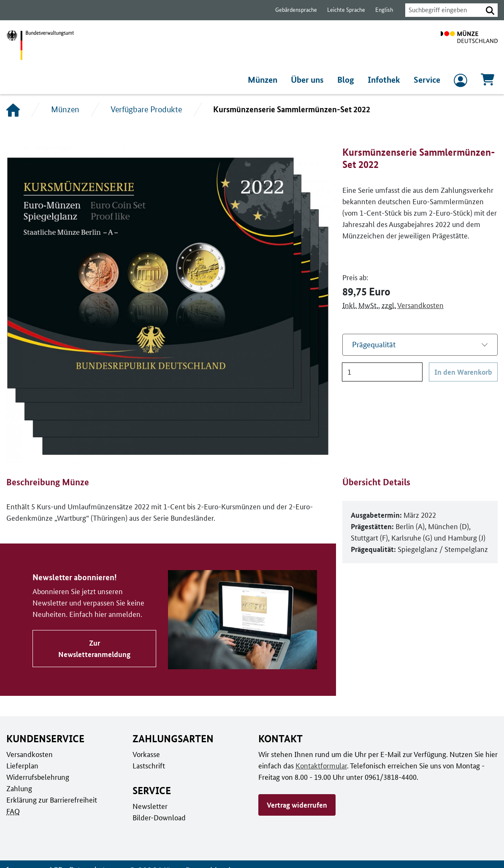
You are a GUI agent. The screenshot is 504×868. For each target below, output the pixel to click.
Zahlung (19, 788)
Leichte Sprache (342, 10)
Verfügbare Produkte (146, 109)
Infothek (385, 80)
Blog (348, 80)
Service (427, 80)
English (379, 10)
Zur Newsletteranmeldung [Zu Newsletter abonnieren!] (94, 648)
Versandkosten (418, 305)
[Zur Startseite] (469, 45)
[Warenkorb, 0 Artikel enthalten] (488, 82)
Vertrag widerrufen (297, 805)
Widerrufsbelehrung (37, 777)
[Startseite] (13, 110)
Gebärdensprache (292, 10)
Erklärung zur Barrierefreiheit (51, 800)
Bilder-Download (158, 817)
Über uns (310, 80)
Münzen (264, 80)
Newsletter (149, 806)
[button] (490, 10)
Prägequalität (374, 345)
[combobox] (442, 10)
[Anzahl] (383, 372)
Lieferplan (22, 765)
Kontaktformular (320, 765)
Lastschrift (148, 765)
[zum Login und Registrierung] (461, 82)
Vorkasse (146, 754)
